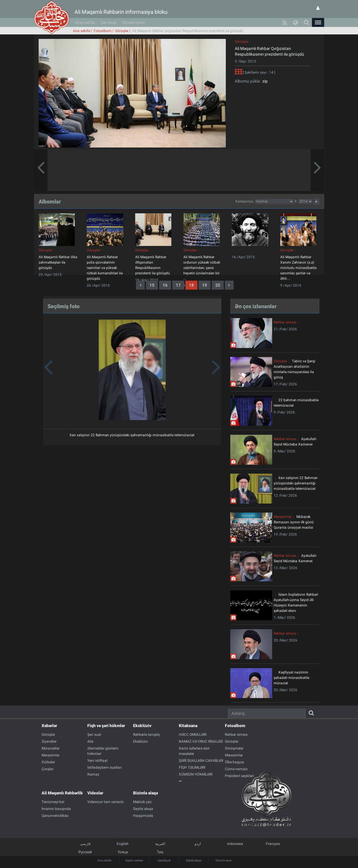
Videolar (95, 793)
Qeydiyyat (164, 860)
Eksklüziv (142, 726)
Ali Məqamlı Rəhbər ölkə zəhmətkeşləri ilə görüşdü (58, 262)
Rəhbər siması (285, 322)
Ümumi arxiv (134, 22)
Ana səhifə (85, 22)
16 (165, 285)
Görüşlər (122, 31)
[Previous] (140, 285)
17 (178, 285)
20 (218, 285)
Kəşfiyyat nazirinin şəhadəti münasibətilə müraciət (291, 678)
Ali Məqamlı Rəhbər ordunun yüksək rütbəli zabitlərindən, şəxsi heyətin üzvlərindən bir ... (202, 268)
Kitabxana (188, 726)
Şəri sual (108, 22)
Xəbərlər (49, 726)
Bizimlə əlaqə (146, 793)
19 (205, 285)
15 (152, 285)
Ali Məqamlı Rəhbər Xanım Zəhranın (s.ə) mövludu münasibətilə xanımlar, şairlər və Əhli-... (298, 268)
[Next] (229, 285)
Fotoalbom (103, 31)
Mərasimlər (283, 517)
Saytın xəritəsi (134, 860)
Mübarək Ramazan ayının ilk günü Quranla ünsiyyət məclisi (294, 522)
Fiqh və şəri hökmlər (106, 726)
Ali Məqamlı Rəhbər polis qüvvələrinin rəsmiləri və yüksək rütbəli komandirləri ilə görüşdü (105, 268)
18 (191, 285)
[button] (318, 22)
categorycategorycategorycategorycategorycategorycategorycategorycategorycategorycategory (274, 201)
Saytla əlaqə (194, 860)
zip (264, 81)
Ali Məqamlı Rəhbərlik (62, 793)
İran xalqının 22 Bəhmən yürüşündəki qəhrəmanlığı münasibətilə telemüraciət (132, 435)
